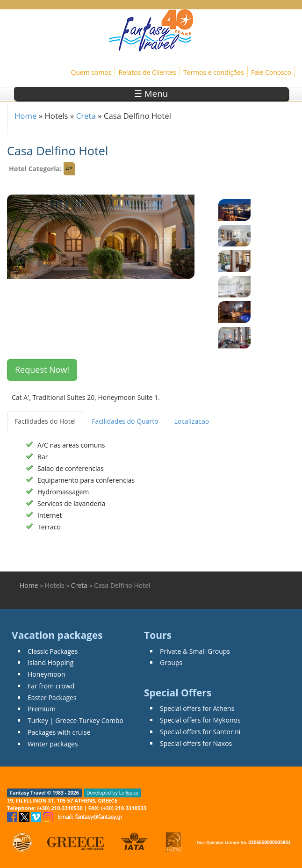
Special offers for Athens (197, 708)
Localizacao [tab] (192, 421)
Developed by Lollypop (112, 793)
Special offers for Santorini (200, 732)
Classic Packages (53, 651)
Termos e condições (214, 72)
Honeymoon (47, 674)
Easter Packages (52, 698)
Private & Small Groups (195, 651)
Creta (86, 116)
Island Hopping (50, 662)
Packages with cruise (59, 732)
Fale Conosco (271, 72)
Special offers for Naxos (196, 743)
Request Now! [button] (42, 369)
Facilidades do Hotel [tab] (45, 421)
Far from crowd (51, 686)
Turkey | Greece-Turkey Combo (75, 720)
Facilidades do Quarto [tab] (125, 421)
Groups (171, 662)
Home (25, 116)
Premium (42, 709)
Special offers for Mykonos (200, 720)
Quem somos (91, 72)
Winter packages (53, 744)
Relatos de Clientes (147, 72)
